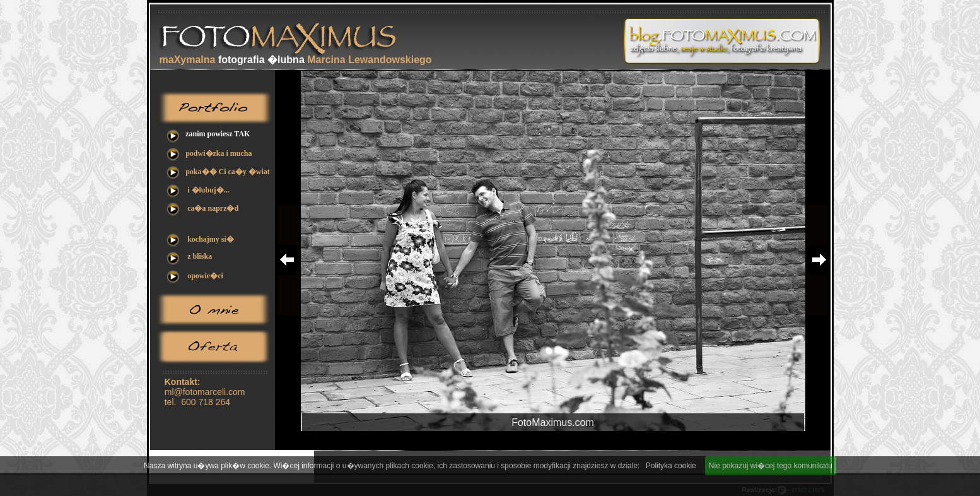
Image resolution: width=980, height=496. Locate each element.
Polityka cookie (671, 466)
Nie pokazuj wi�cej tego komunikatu (771, 466)
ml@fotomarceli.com (205, 392)
